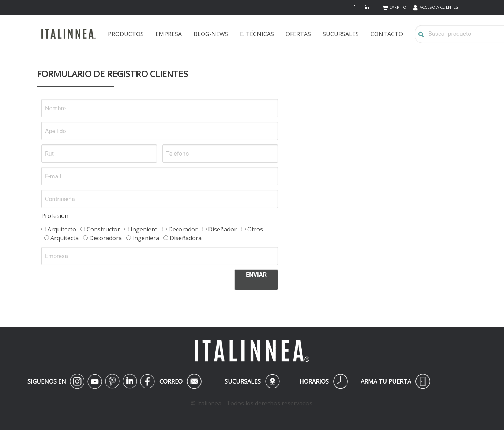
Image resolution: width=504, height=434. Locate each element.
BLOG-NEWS (211, 34)
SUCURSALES (341, 34)
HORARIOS (324, 381)
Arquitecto (59, 229)
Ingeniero (141, 229)
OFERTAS (298, 34)
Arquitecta (61, 238)
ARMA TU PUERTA (395, 381)
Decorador (180, 229)
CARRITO (398, 7)
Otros (252, 229)
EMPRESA (169, 34)
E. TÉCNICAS (257, 34)
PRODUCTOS (126, 34)
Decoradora (102, 238)
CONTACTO (387, 34)
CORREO (180, 381)
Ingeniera (143, 238)
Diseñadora (183, 238)
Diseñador (219, 229)
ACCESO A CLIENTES (439, 7)
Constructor (100, 229)
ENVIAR (256, 275)
